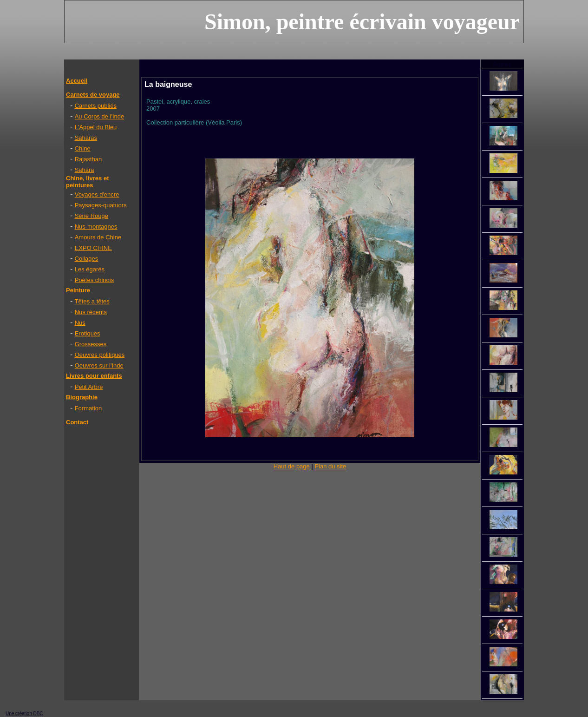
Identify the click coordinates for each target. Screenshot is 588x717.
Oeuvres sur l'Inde (99, 365)
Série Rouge (91, 216)
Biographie (82, 397)
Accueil (77, 81)
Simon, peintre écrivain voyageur (362, 22)
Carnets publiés (96, 106)
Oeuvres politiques (100, 355)
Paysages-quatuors (101, 205)
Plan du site (330, 466)
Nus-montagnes (96, 227)
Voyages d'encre (97, 194)
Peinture (78, 290)
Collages (87, 259)
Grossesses (91, 344)
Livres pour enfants (94, 376)
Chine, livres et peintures (87, 182)
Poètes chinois (95, 280)
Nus (80, 323)
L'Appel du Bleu (96, 127)
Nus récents (91, 312)
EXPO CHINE (93, 248)
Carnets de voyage (93, 95)
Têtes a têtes (92, 301)
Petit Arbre (89, 387)
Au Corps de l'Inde (100, 116)
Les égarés (90, 269)
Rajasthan (88, 159)
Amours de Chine (98, 237)
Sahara (85, 170)
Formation (88, 408)
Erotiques (88, 333)
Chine (83, 148)
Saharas (86, 138)
